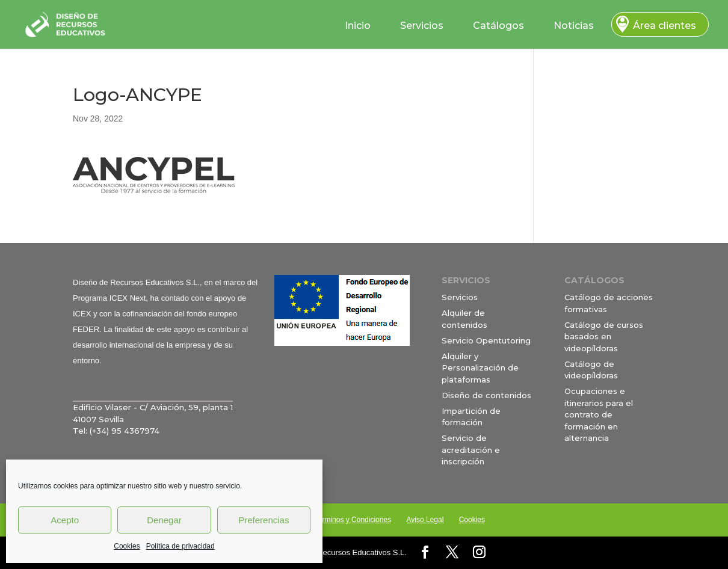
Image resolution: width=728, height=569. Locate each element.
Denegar (164, 520)
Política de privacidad (180, 546)
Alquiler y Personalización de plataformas (480, 368)
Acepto (65, 520)
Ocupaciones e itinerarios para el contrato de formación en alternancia (599, 414)
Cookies (127, 546)
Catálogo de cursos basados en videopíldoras (604, 337)
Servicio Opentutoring (486, 340)
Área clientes (665, 26)
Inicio (358, 26)
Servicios (422, 26)
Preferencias (264, 520)
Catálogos (498, 26)
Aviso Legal (425, 520)
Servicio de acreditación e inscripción (471, 450)
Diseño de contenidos (486, 395)
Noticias (574, 26)
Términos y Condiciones (352, 520)
